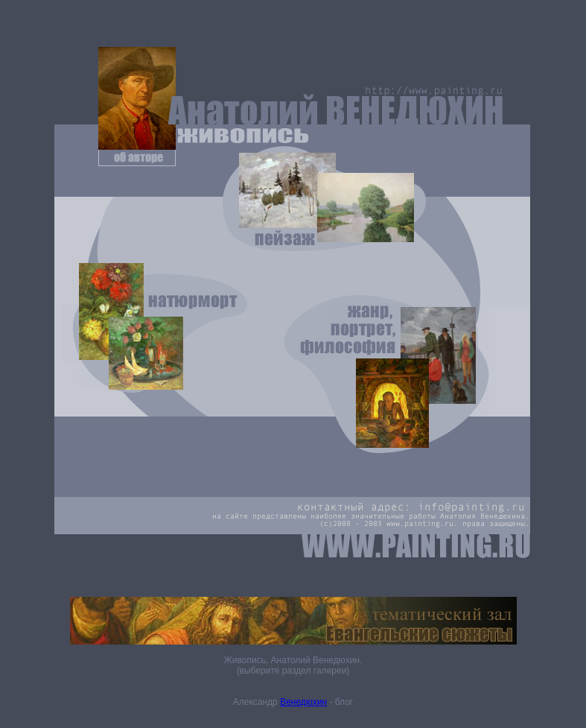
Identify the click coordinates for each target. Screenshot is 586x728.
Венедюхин (303, 702)
